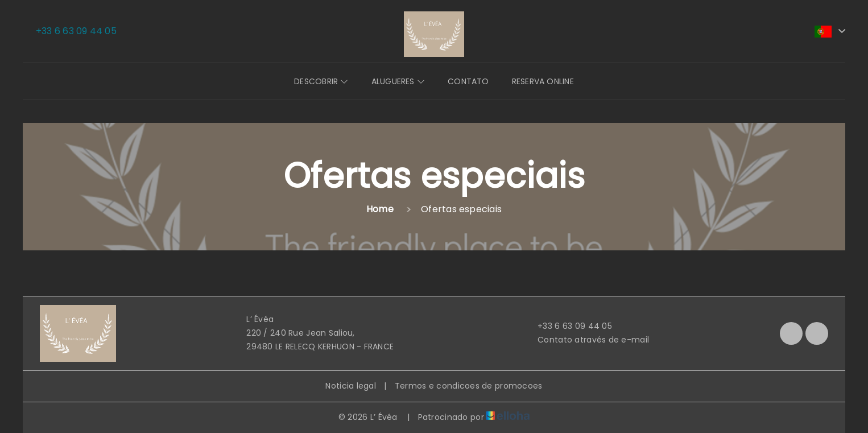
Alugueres (398, 81)
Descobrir (321, 81)
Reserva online (543, 81)
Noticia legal (351, 386)
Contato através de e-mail (587, 340)
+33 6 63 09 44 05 (568, 326)
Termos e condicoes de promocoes (469, 386)
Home (380, 209)
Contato (468, 81)
